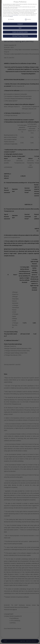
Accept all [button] (20, 24)
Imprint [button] (25, 39)
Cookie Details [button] (16, 39)
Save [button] (20, 28)
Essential (11, 19)
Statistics (28, 19)
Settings (11, 16)
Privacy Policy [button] (21, 39)
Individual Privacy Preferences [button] (20, 36)
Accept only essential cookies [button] (20, 32)
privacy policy (15, 15)
